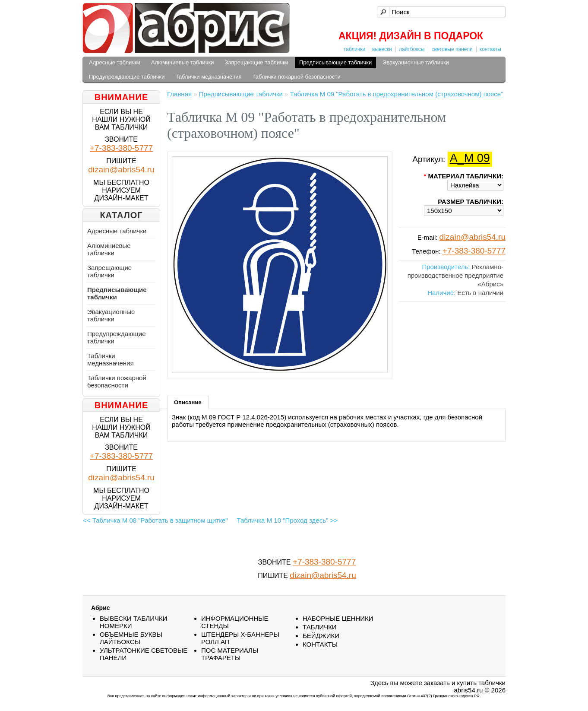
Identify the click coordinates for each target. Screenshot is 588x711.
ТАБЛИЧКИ (320, 627)
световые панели (452, 49)
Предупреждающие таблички (127, 77)
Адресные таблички (115, 62)
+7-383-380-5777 (121, 148)
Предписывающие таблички (335, 62)
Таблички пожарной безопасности (296, 77)
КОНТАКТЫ (320, 644)
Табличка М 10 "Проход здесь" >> (287, 520)
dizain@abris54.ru (121, 170)
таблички (354, 49)
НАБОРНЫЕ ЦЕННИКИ (338, 618)
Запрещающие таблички (256, 62)
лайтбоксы (412, 49)
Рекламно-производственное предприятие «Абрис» (455, 275)
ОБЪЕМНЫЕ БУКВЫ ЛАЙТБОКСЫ (131, 638)
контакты (490, 49)
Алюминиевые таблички (182, 62)
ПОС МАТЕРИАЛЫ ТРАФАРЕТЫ (230, 654)
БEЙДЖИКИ (321, 636)
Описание (188, 402)
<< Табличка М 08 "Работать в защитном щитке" (155, 520)
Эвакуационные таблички (416, 62)
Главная (179, 94)
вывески (382, 49)
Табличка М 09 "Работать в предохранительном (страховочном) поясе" (397, 94)
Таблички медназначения (209, 77)
